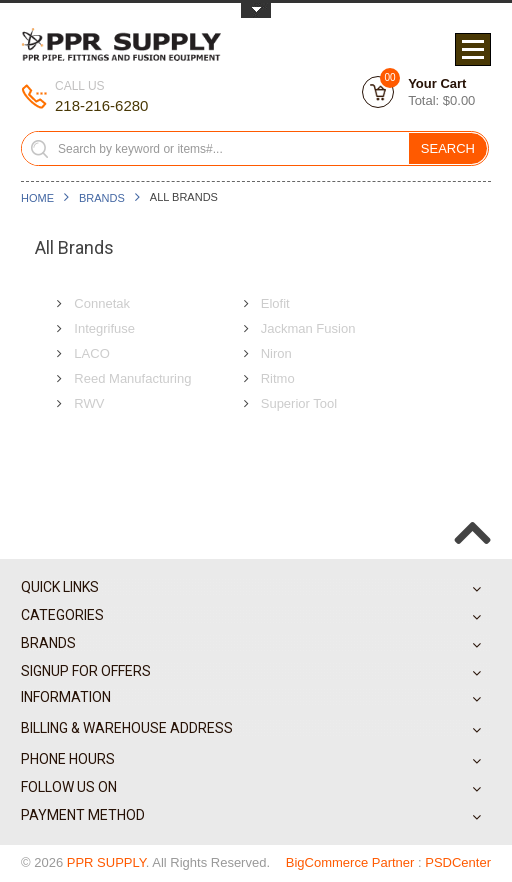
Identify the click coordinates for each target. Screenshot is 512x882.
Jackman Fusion (308, 328)
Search (448, 148)
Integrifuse (104, 328)
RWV (89, 403)
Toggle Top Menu (256, 10)
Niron (276, 353)
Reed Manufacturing (132, 378)
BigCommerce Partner (350, 862)
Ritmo (278, 378)
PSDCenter (458, 862)
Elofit (275, 303)
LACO (91, 353)
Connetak (102, 303)
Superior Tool (299, 403)
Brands (102, 198)
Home (37, 198)
